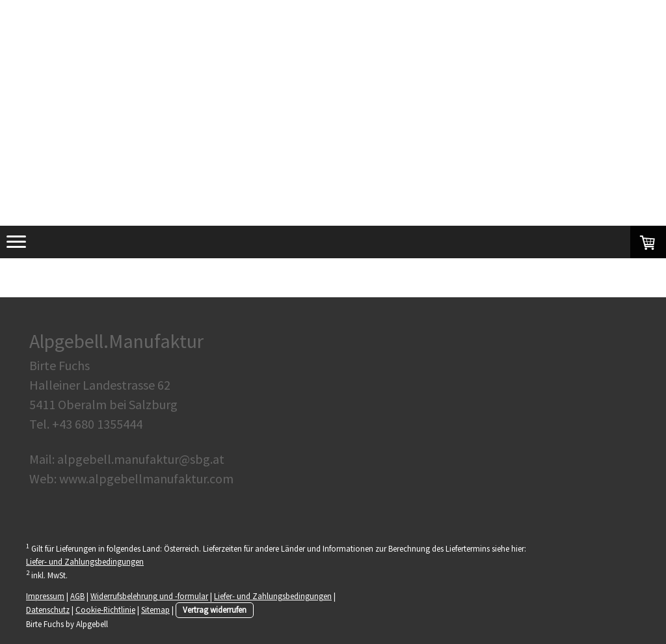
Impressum (45, 596)
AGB (77, 596)
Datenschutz (48, 610)
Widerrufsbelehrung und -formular (149, 596)
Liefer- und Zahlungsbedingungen (85, 561)
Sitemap (155, 610)
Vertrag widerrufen (215, 610)
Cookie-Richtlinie (105, 610)
